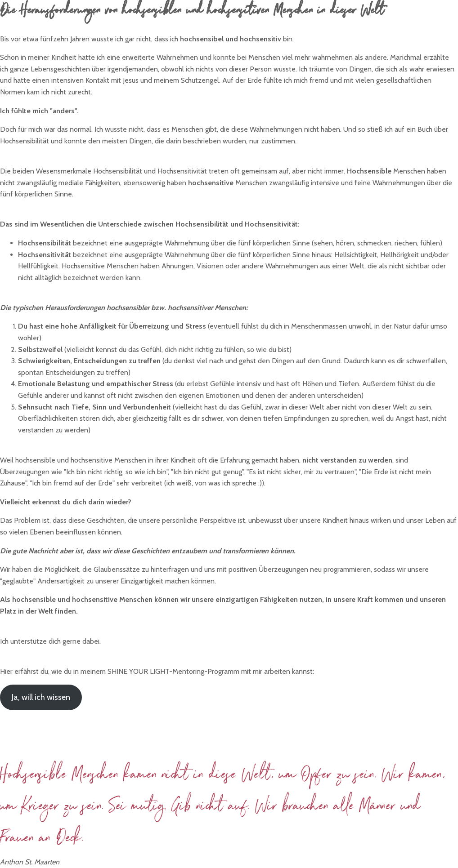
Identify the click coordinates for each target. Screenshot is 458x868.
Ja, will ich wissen (41, 697)
